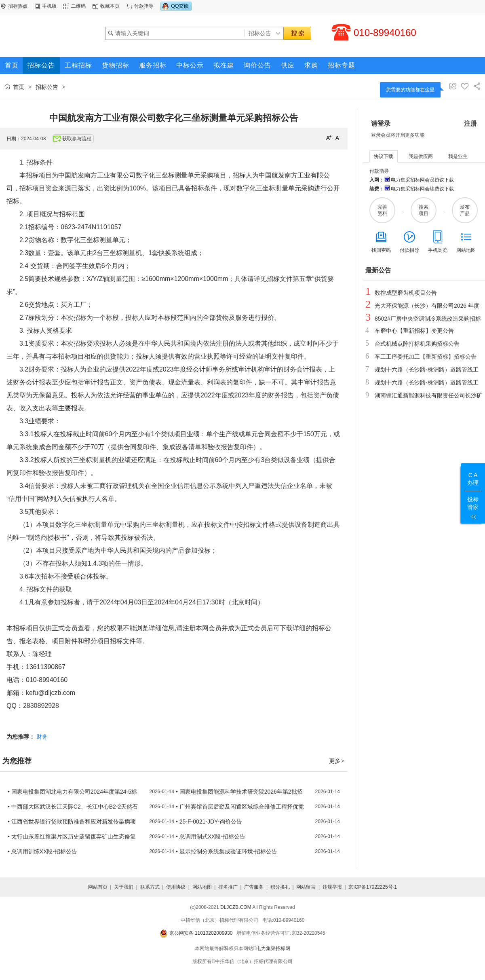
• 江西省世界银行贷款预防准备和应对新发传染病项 (72, 822)
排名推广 (228, 887)
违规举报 (332, 887)
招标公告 (47, 87)
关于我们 (124, 887)
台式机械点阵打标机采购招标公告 (417, 344)
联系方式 (150, 887)
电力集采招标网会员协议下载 (419, 180)
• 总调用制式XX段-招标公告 (211, 836)
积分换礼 (280, 887)
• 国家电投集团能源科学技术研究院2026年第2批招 (239, 792)
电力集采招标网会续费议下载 (419, 189)
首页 (19, 87)
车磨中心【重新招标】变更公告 (414, 331)
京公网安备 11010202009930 (196, 933)
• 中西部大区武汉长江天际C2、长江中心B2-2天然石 (73, 807)
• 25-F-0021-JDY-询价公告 (209, 822)
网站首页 (98, 887)
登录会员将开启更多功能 (398, 135)
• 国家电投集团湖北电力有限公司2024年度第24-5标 (72, 792)
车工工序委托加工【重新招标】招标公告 (426, 357)
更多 (337, 761)
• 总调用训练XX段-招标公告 (42, 851)
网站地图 (202, 887)
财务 (42, 737)
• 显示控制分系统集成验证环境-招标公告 (227, 851)
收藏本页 (110, 6)
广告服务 (254, 887)
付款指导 (144, 6)
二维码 (78, 6)
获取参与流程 (72, 139)
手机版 (49, 6)
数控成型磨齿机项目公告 (406, 293)
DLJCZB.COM (236, 907)
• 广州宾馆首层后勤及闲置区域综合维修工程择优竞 (240, 807)
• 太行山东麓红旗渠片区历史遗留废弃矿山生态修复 (72, 836)
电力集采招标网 (273, 948)
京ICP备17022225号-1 (373, 887)
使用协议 (176, 887)
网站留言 (306, 887)
